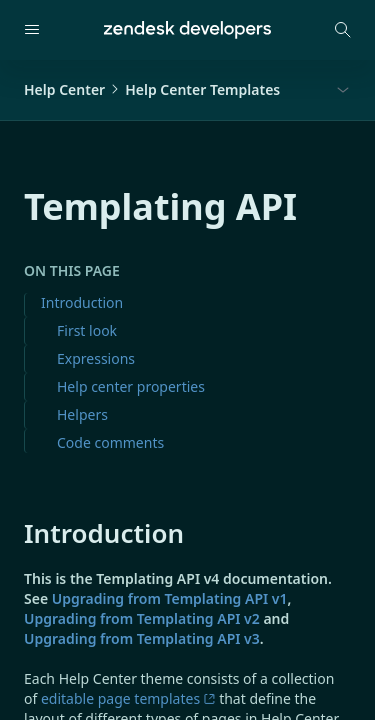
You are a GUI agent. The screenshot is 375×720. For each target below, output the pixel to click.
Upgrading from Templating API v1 (170, 598)
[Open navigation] (32, 30)
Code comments (110, 442)
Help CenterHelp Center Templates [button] (152, 89)
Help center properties (131, 386)
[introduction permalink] (14, 533)
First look (87, 330)
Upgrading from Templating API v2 (142, 618)
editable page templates (128, 698)
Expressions (96, 358)
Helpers (82, 414)
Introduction (82, 302)
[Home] (187, 30)
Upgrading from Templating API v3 (142, 638)
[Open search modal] (343, 30)
